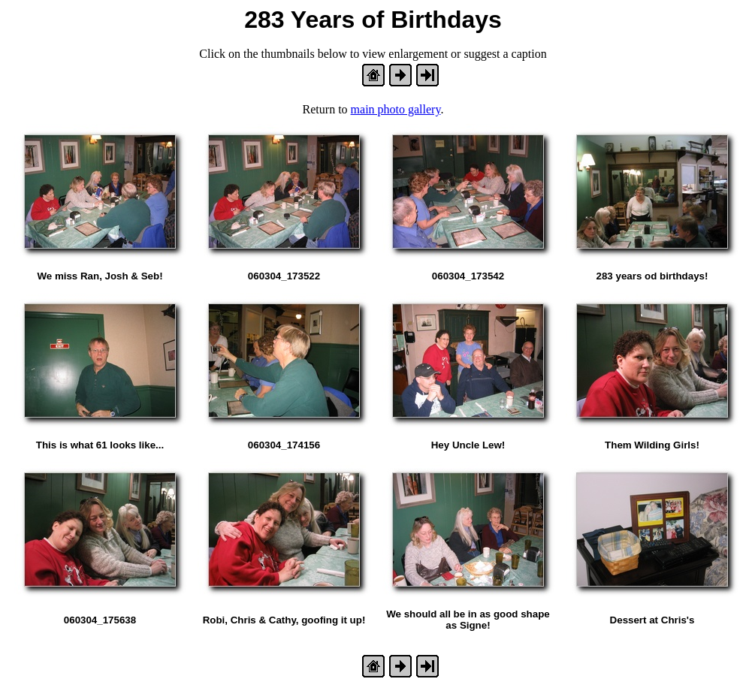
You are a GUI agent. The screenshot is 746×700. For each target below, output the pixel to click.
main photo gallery (396, 109)
